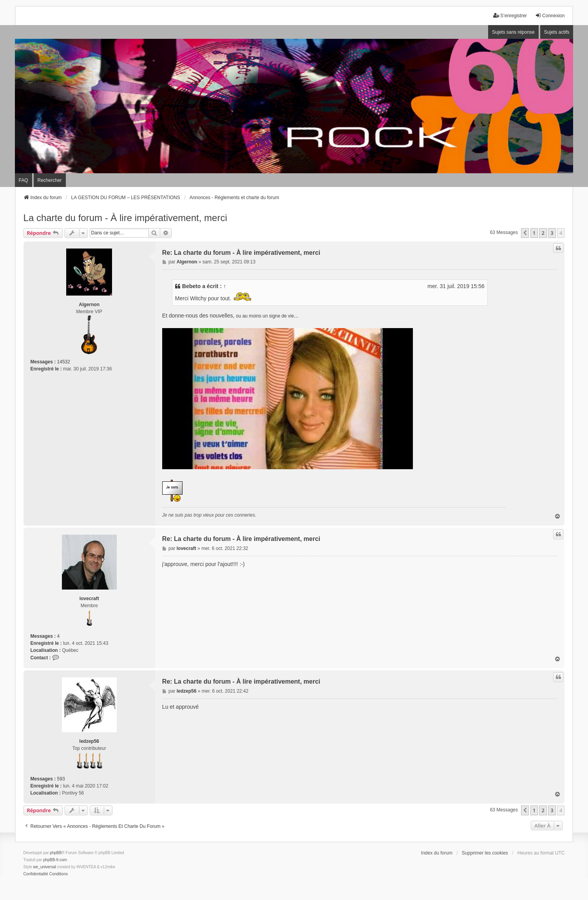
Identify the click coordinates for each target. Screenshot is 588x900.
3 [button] (552, 233)
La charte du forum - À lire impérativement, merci (125, 218)
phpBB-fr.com (55, 860)
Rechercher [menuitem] (50, 180)
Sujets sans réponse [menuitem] (513, 32)
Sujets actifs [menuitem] (557, 32)
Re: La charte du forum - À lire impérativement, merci (241, 253)
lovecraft (89, 599)
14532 (64, 362)
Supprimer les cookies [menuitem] (485, 853)
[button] (525, 233)
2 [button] (543, 233)
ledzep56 (89, 741)
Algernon (89, 305)
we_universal (45, 867)
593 (61, 779)
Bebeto (191, 286)
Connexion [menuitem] (550, 15)
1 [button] (534, 233)
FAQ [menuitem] (24, 180)
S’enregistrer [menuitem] (510, 15)
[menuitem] (36, 874)
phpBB (56, 853)
